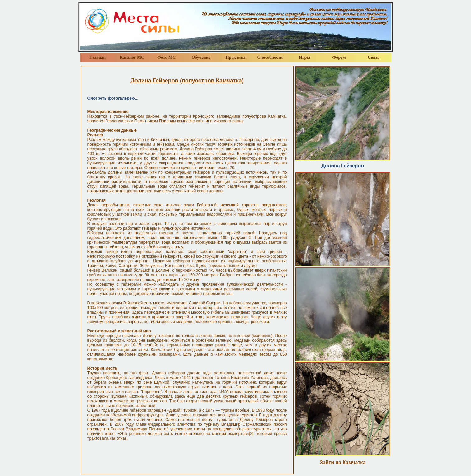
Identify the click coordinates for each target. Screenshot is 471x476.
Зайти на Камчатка (343, 462)
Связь (374, 57)
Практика (236, 57)
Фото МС (166, 57)
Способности (270, 57)
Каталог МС (132, 57)
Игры (304, 57)
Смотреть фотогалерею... (113, 98)
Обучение (201, 57)
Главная (97, 57)
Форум (339, 57)
